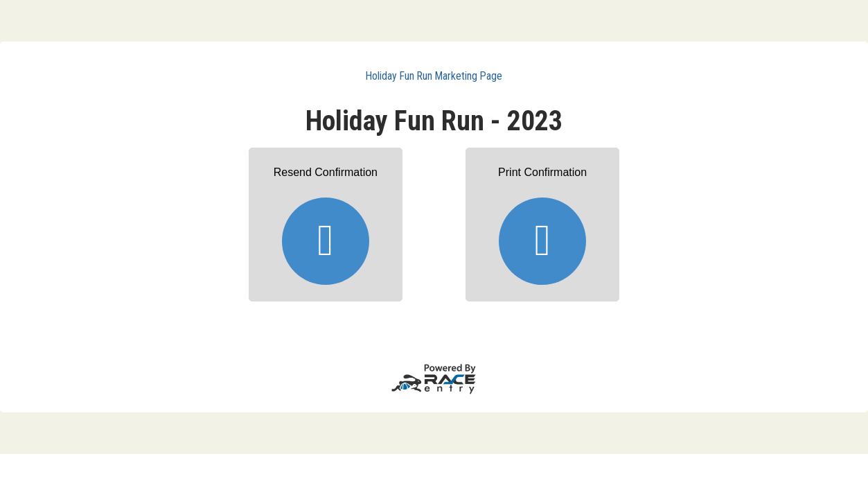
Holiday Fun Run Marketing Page (434, 76)
